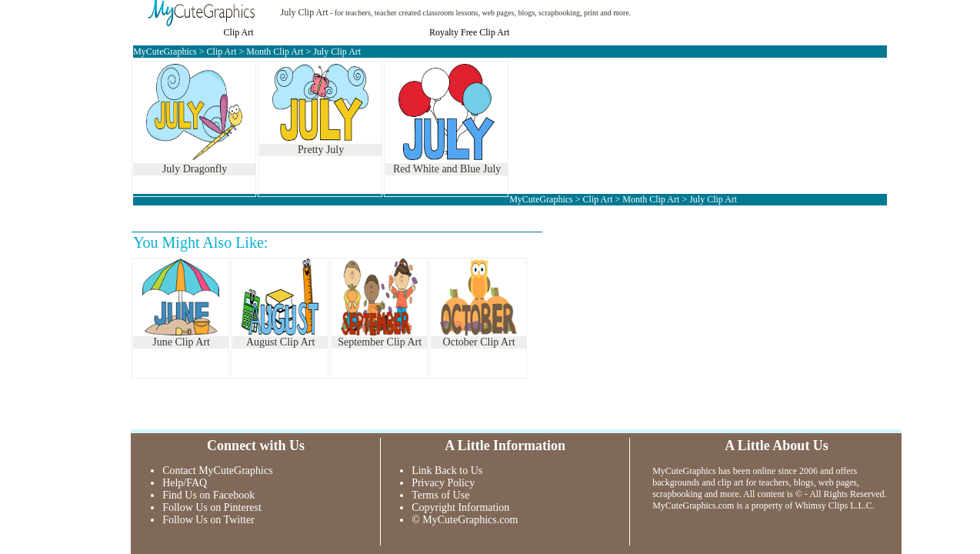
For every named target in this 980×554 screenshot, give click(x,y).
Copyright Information (460, 507)
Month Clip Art (275, 52)
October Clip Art (479, 342)
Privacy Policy (443, 483)
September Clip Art (380, 342)
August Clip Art (280, 342)
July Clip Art (305, 12)
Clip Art (239, 32)
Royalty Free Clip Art (469, 32)
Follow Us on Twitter (208, 520)
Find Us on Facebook (208, 495)
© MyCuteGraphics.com (465, 520)
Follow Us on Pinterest (212, 507)
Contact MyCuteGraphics (217, 471)
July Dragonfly (195, 169)
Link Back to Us (447, 471)
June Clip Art (181, 342)
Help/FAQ (185, 483)
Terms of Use (440, 495)
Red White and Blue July (447, 169)
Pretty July (321, 150)
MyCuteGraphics (165, 52)
